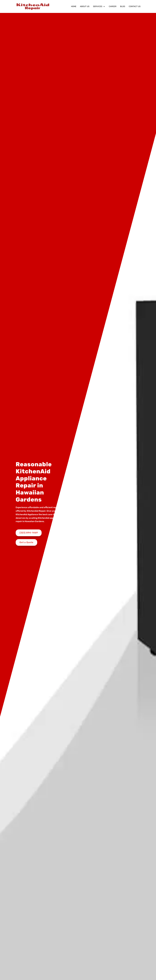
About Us (85, 6)
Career (113, 6)
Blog (123, 6)
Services (98, 6)
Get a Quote (26, 542)
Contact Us (135, 6)
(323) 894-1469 (29, 533)
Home (74, 6)
